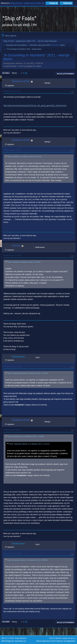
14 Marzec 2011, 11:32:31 (12, 150)
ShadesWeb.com (20, 641)
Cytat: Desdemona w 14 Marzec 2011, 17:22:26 (26, 437)
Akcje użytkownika (65, 74)
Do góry (6, 622)
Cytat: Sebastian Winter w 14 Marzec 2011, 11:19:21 (28, 373)
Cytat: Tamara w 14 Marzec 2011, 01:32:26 (24, 262)
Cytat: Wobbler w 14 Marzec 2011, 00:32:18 (24, 157)
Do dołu (6, 73)
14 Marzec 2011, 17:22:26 (12, 366)
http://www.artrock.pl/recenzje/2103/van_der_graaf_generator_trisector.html (35, 105)
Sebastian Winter (21, 81)
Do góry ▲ (72, 638)
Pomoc (52, 638)
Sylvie (62, 45)
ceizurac (16, 246)
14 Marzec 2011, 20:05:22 (12, 430)
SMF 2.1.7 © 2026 (8, 638)
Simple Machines (20, 638)
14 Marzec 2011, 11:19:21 (12, 91)
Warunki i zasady (61, 638)
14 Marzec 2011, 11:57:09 (12, 255)
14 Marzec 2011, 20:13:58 (12, 553)
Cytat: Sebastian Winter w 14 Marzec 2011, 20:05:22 (28, 560)
